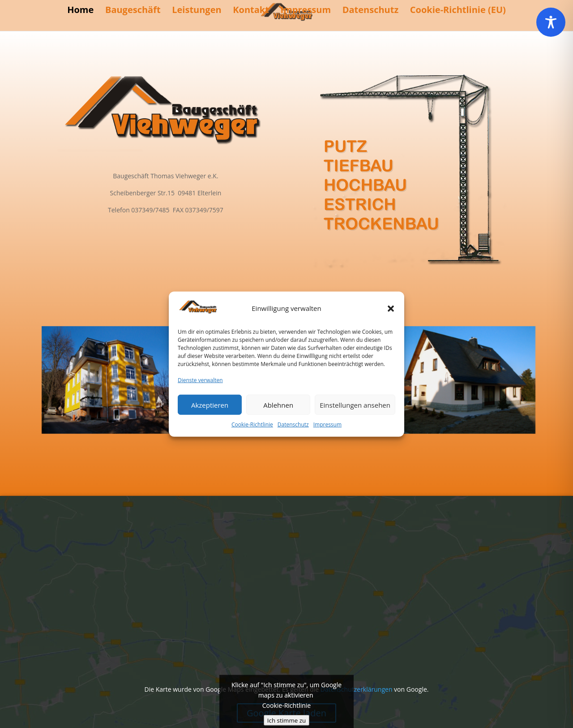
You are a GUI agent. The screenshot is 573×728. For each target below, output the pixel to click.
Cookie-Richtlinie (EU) (458, 11)
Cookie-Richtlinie (252, 424)
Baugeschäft (133, 11)
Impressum (327, 424)
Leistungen (197, 11)
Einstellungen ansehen (355, 405)
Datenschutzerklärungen (357, 689)
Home (80, 11)
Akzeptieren (210, 405)
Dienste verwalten (200, 380)
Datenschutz (293, 424)
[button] (391, 309)
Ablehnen (278, 405)
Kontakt (251, 11)
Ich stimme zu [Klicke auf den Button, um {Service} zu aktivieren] (286, 720)
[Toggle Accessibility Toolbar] (551, 22)
